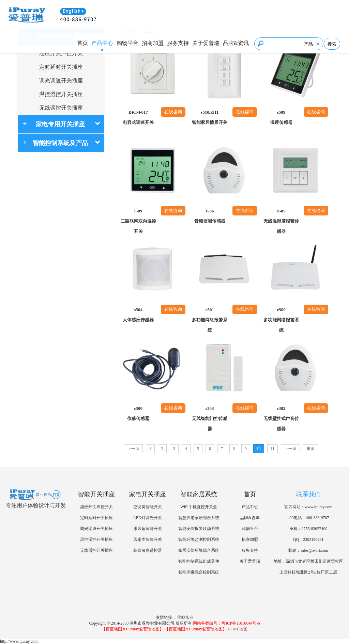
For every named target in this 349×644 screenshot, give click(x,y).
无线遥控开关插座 (61, 108)
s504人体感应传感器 (138, 315)
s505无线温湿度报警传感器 (281, 221)
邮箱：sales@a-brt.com (308, 550)
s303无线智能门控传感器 (210, 418)
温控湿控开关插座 (61, 94)
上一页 (133, 449)
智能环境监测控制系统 (199, 540)
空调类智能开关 (148, 507)
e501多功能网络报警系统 (210, 320)
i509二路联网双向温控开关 (138, 221)
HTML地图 (238, 629)
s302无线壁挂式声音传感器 (281, 418)
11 (273, 449)
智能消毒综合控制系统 (199, 572)
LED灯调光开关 (147, 518)
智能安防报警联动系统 (199, 529)
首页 (82, 43)
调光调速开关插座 (61, 80)
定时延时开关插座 (61, 67)
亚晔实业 (185, 617)
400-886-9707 (318, 518)
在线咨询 (173, 112)
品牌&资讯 (236, 43)
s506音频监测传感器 (210, 216)
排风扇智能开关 (148, 529)
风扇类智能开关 (148, 540)
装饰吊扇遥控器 (148, 550)
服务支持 (178, 43)
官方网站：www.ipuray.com (308, 507)
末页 (310, 449)
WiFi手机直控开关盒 (199, 507)
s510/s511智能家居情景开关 (210, 117)
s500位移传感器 (138, 413)
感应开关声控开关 (61, 53)
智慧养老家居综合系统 (199, 518)
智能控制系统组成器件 (199, 561)
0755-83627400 (315, 529)
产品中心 (102, 43)
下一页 (290, 449)
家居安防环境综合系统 (199, 550)
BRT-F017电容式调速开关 (138, 117)
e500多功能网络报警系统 (281, 320)
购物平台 (127, 43)
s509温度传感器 (281, 117)
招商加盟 (153, 43)
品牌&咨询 (250, 518)
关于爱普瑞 (206, 43)
